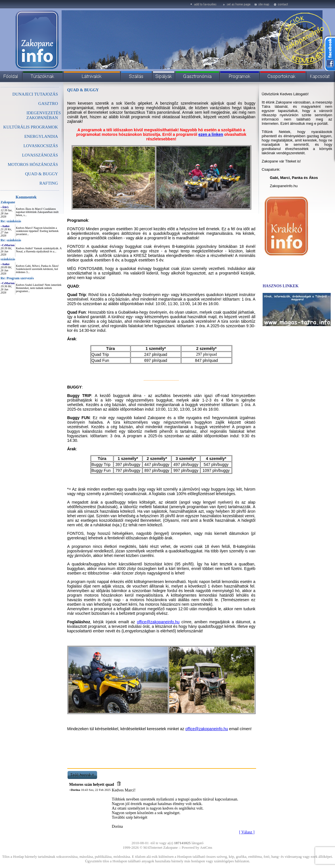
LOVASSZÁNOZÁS (40, 155)
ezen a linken (211, 134)
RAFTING (49, 183)
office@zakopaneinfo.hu (207, 729)
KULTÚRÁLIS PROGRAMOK (31, 127)
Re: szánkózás (11, 221)
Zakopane (8, 202)
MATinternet (153, 847)
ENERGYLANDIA (41, 136)
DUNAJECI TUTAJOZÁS (35, 94)
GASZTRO (48, 104)
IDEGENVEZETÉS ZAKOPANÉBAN (44, 115)
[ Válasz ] (247, 832)
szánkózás (8, 259)
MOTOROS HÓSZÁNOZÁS (33, 164)
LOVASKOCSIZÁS (41, 146)
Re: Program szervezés (17, 278)
